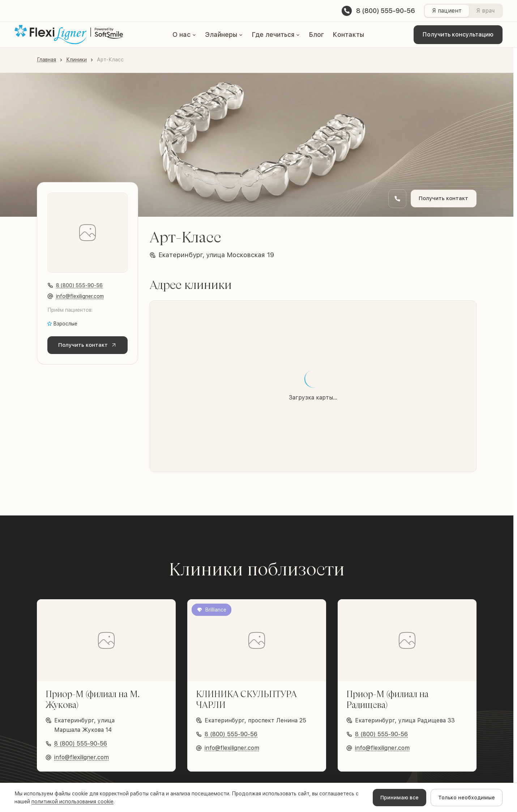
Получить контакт (441, 198)
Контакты (348, 34)
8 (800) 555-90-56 (79, 285)
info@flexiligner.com (80, 296)
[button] (184, 35)
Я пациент (446, 11)
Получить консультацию (458, 34)
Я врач (485, 11)
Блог (316, 34)
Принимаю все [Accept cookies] (399, 798)
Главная (46, 60)
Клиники (76, 60)
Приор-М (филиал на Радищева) (387, 699)
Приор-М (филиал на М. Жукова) (92, 699)
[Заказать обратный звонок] (392, 199)
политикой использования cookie (72, 802)
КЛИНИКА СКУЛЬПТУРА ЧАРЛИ (246, 699)
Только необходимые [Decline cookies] (467, 798)
